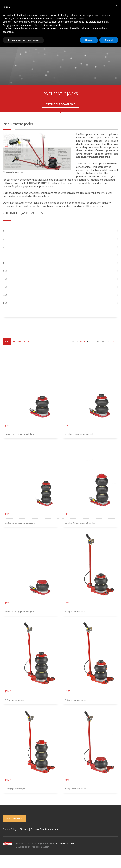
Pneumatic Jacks (21, 341)
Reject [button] (89, 40)
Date (89, 342)
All (7, 341)
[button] (117, 5)
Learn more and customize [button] (23, 40)
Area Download (14, 818)
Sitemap (24, 829)
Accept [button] (109, 40)
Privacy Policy (10, 829)
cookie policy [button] (77, 19)
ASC (109, 342)
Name (83, 342)
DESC (115, 342)
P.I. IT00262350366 (65, 843)
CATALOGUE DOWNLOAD (61, 104)
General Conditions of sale (45, 829)
